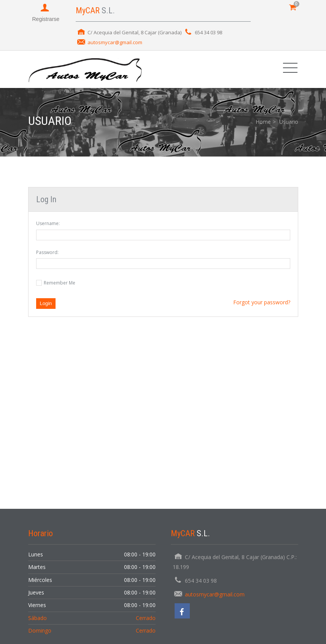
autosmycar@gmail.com (115, 42)
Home (263, 122)
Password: (47, 252)
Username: (48, 223)
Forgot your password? (262, 302)
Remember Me (60, 283)
